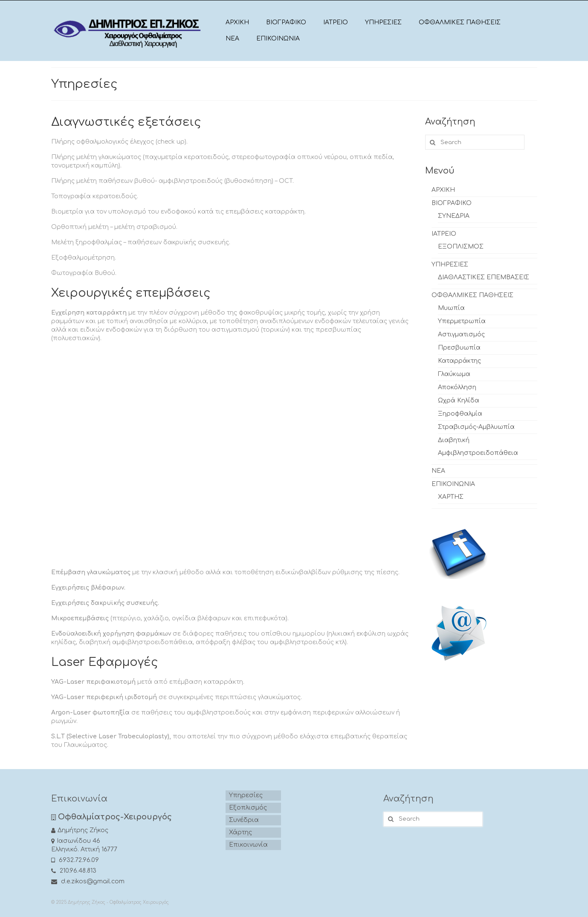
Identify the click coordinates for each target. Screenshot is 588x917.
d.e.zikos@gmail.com (88, 881)
